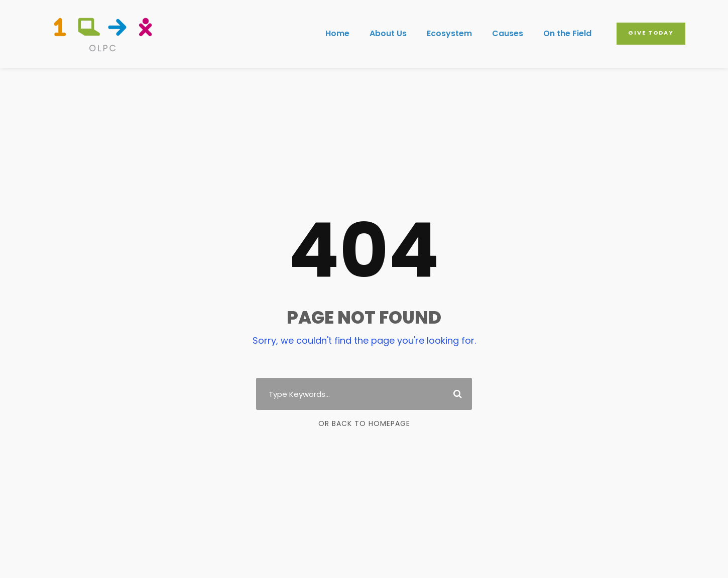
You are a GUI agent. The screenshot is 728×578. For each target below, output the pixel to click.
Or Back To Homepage (364, 423)
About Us (388, 33)
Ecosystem (449, 33)
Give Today (651, 33)
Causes (508, 33)
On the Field (567, 33)
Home (337, 33)
